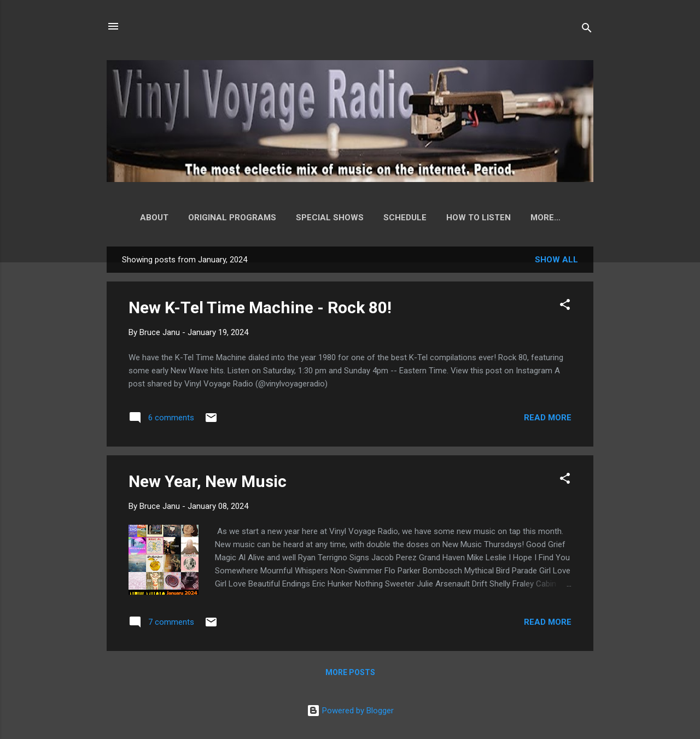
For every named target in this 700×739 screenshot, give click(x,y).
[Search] (587, 30)
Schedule (400, 218)
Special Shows (325, 218)
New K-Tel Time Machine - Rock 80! (260, 310)
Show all (556, 262)
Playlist (545, 218)
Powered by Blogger (350, 711)
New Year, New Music (208, 483)
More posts (350, 675)
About (149, 218)
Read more (548, 420)
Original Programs (227, 218)
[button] (565, 309)
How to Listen (474, 218)
